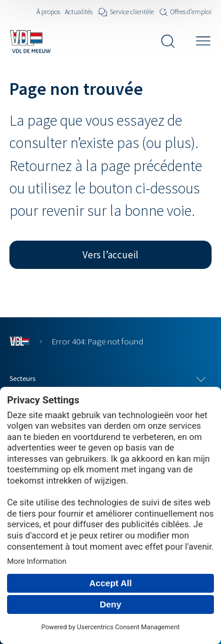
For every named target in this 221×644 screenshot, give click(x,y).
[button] (111, 255)
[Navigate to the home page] (30, 41)
